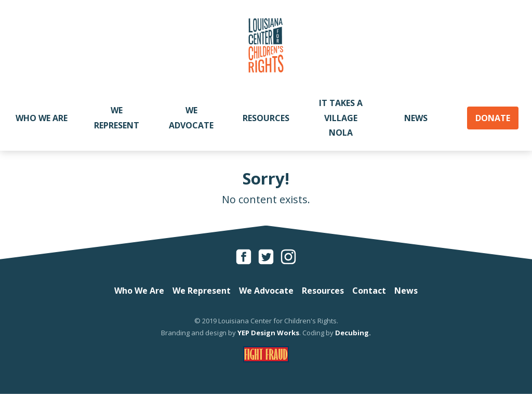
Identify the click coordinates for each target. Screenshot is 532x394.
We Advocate (191, 118)
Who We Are (42, 118)
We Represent (117, 118)
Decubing (352, 333)
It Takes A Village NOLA (341, 118)
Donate (493, 118)
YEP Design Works (268, 333)
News (416, 118)
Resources (266, 118)
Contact (369, 291)
